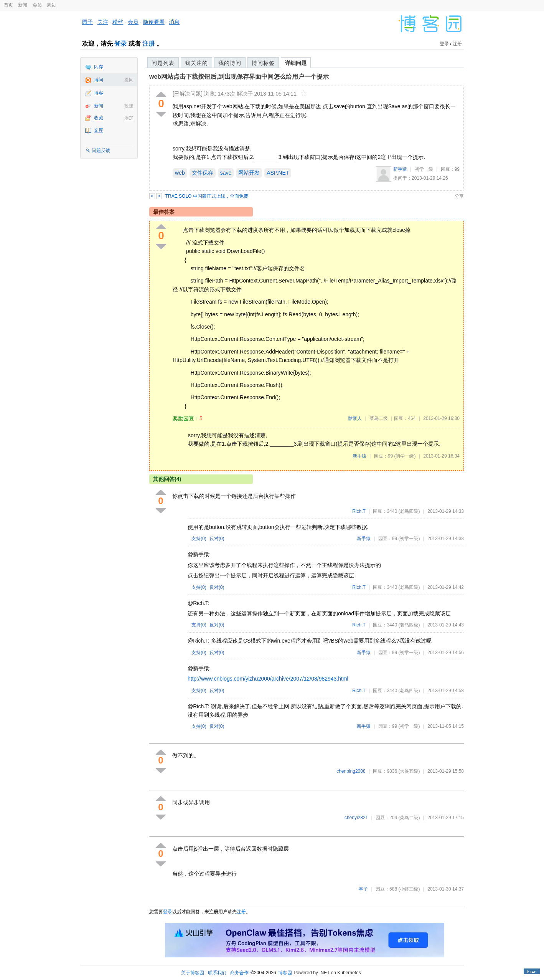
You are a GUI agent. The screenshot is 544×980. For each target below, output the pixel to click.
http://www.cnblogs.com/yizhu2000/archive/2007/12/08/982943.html (268, 679)
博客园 (285, 973)
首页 (8, 5)
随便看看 (154, 22)
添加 (129, 118)
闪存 (99, 67)
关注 (103, 22)
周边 (51, 5)
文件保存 (203, 173)
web (180, 173)
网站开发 (249, 173)
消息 (174, 22)
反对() (217, 539)
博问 (99, 80)
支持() (199, 539)
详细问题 (296, 63)
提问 (129, 80)
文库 (99, 130)
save (226, 173)
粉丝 (118, 22)
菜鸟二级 (379, 418)
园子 (87, 22)
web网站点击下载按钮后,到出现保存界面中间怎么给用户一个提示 (239, 77)
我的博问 (230, 63)
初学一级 (424, 169)
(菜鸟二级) (409, 818)
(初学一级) (405, 456)
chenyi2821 (356, 818)
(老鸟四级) (409, 511)
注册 (148, 44)
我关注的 (196, 63)
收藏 (99, 118)
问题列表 (163, 63)
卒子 (363, 889)
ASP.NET (278, 173)
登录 (120, 44)
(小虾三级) (409, 889)
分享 (459, 196)
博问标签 (263, 63)
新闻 (23, 5)
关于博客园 (193, 973)
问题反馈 (101, 150)
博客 (99, 93)
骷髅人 (355, 418)
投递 (129, 106)
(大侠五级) (409, 771)
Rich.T (359, 511)
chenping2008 (351, 771)
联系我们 (217, 973)
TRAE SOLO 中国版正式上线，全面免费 (207, 196)
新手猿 (400, 169)
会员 (37, 5)
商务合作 (239, 973)
